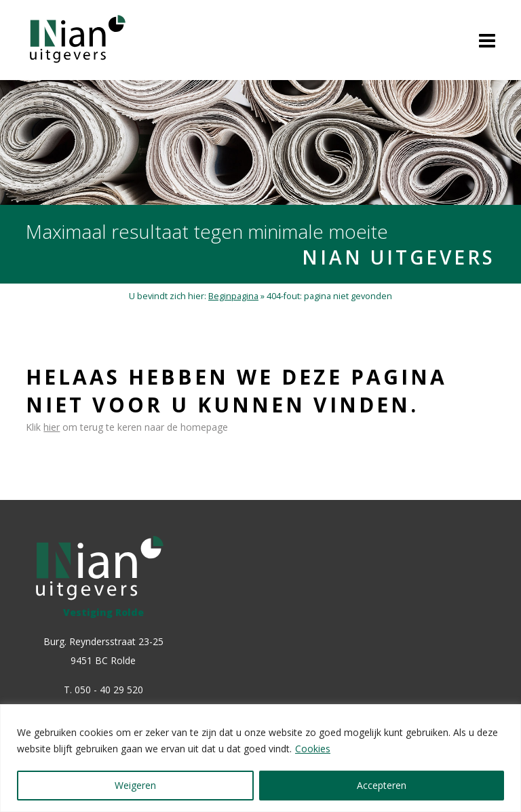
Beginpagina (233, 296)
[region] (260, 758)
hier (52, 427)
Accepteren (382, 785)
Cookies (313, 749)
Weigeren (135, 785)
